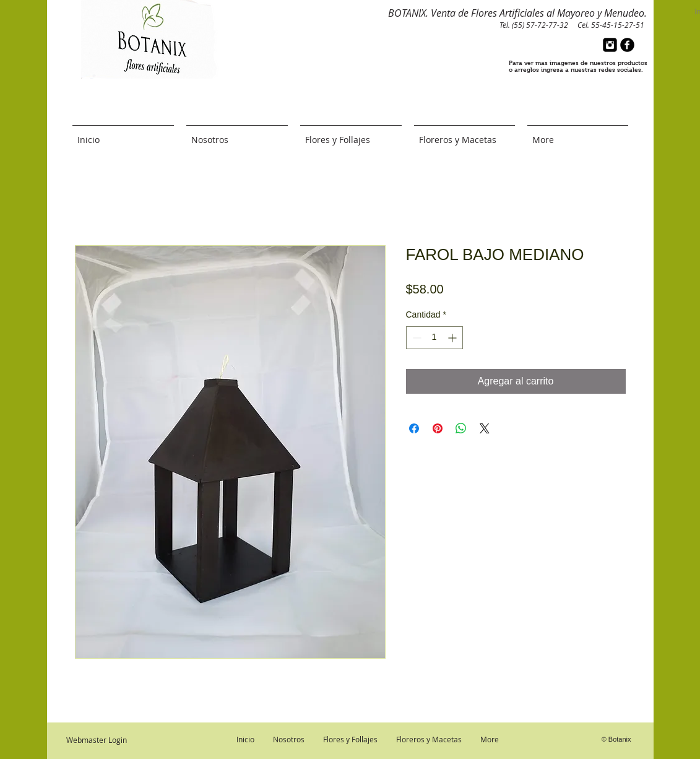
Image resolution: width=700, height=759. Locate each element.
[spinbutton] (434, 338)
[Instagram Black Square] (610, 45)
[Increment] (453, 338)
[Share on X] (485, 428)
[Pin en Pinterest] (438, 428)
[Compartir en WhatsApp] (461, 428)
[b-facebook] (627, 45)
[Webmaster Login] (97, 740)
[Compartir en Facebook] (414, 428)
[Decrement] (416, 338)
